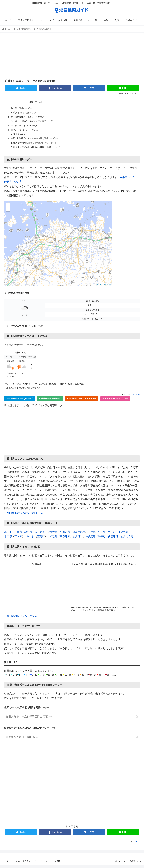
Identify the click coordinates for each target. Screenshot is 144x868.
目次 (33, 102)
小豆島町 (123, 534)
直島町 (41, 539)
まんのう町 (127, 539)
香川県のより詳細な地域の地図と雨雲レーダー (34, 122)
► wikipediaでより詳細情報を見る (24, 515)
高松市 (8, 534)
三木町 (18, 539)
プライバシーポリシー (46, 864)
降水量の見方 (20, 136)
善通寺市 (40, 534)
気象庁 (136, 397)
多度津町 (113, 539)
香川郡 (31, 539)
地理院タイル (107, 287)
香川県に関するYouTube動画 (25, 127)
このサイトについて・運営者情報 (19, 864)
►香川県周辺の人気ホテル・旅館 (82, 401)
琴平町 (102, 539)
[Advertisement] (72, 56)
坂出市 (28, 534)
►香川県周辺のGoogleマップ (20, 401)
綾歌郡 (54, 539)
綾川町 (76, 539)
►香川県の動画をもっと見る (21, 618)
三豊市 (92, 534)
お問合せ (63, 864)
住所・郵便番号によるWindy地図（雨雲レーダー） (36, 140)
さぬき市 (65, 534)
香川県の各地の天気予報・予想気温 (29, 118)
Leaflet (99, 287)
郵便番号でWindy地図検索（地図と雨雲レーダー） (39, 149)
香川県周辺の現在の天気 (26, 113)
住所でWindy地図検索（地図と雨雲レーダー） (37, 145)
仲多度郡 (90, 539)
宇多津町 (65, 539)
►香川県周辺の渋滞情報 (50, 401)
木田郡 (8, 539)
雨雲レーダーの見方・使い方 (25, 131)
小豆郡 (102, 534)
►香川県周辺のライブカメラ (115, 401)
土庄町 (112, 534)
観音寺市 (52, 534)
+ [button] (8, 208)
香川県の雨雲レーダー (22, 109)
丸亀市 (18, 534)
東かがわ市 (79, 534)
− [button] (8, 212)
